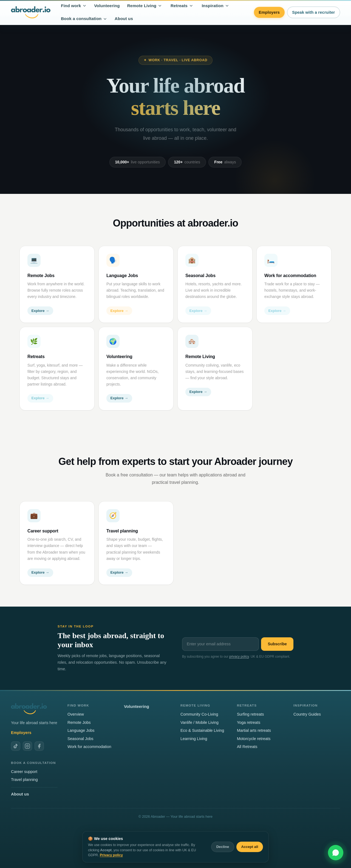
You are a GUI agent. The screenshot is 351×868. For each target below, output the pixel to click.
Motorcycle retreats (254, 739)
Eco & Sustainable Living (202, 730)
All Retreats (247, 747)
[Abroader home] (31, 12)
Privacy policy (111, 855)
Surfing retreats (250, 714)
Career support (24, 772)
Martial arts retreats (254, 730)
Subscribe (277, 644)
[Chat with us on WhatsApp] (336, 853)
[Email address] (220, 644)
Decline (223, 847)
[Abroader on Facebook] (39, 746)
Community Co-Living (199, 714)
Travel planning (24, 780)
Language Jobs (81, 730)
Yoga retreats (249, 722)
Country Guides (307, 714)
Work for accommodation (89, 747)
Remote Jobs (79, 722)
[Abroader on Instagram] (27, 746)
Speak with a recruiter (313, 12)
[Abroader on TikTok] (16, 746)
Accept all (250, 847)
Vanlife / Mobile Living (199, 722)
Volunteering (107, 6)
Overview (76, 714)
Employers (269, 12)
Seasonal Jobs (80, 739)
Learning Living (194, 739)
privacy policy (239, 657)
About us (124, 19)
